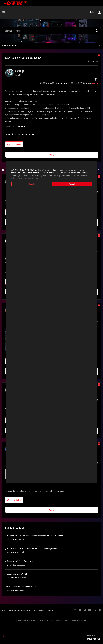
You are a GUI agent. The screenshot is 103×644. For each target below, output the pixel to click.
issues (28, 134)
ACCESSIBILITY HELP (44, 611)
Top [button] (4, 637)
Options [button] (99, 46)
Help (92, 12)
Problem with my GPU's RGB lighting (19, 574)
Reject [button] (31, 184)
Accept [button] (72, 184)
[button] (9, 144)
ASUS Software (10, 46)
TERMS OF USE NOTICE (23, 621)
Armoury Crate (12, 565)
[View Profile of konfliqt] (19, 71)
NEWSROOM (27, 611)
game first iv (12, 134)
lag (33, 134)
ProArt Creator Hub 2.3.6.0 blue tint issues (22, 587)
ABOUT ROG (7, 611)
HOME (17, 611)
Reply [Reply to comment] (52, 510)
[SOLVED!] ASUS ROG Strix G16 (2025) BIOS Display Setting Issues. (31, 549)
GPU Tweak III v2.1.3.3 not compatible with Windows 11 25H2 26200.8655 (34, 536)
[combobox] (52, 31)
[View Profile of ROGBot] (95, 83)
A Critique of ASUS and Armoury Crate (20, 561)
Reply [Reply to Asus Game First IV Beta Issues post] (52, 155)
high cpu (21, 134)
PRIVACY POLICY (39, 621)
